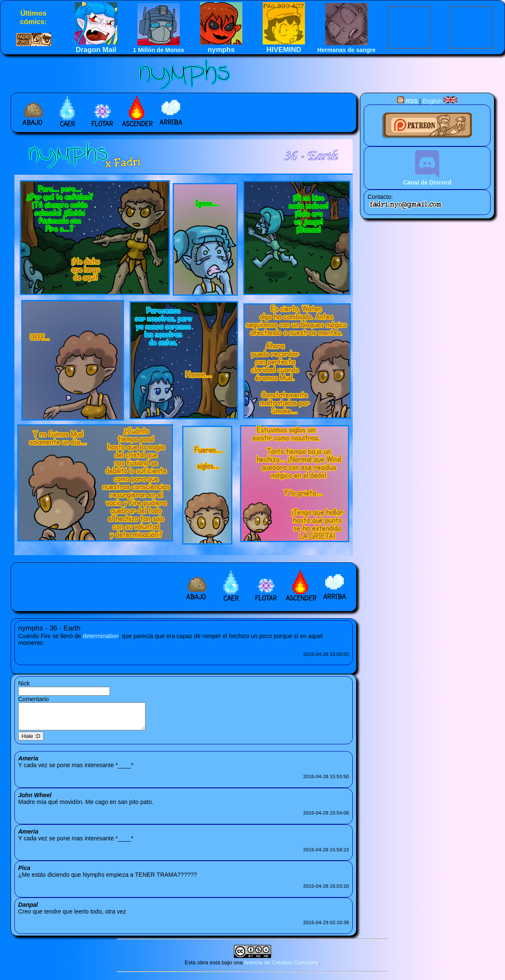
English (440, 101)
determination (101, 636)
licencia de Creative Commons (282, 968)
